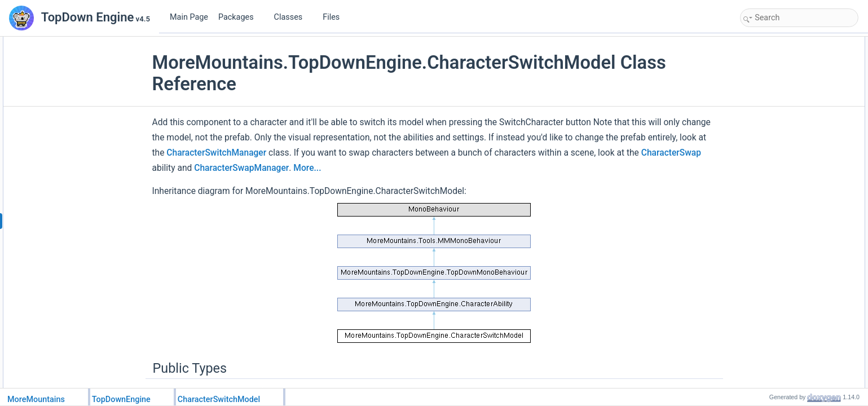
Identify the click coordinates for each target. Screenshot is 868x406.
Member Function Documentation (793, 328)
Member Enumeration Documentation (799, 303)
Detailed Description (774, 291)
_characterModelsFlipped (790, 266)
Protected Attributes (773, 229)
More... (307, 168)
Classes (293, 17)
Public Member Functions (781, 68)
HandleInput (771, 204)
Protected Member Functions (787, 167)
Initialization (770, 179)
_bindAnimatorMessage (788, 254)
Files (335, 17)
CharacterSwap (671, 153)
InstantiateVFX (775, 192)
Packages (240, 17)
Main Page (189, 17)
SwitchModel (772, 217)
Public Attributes (768, 92)
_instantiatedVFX (778, 241)
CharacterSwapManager (241, 168)
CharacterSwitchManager (216, 153)
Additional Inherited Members (787, 279)
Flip (758, 80)
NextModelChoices (781, 55)
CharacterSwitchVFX (784, 155)
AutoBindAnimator (780, 142)
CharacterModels (778, 105)
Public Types (763, 43)
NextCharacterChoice (785, 117)
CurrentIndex (772, 130)
